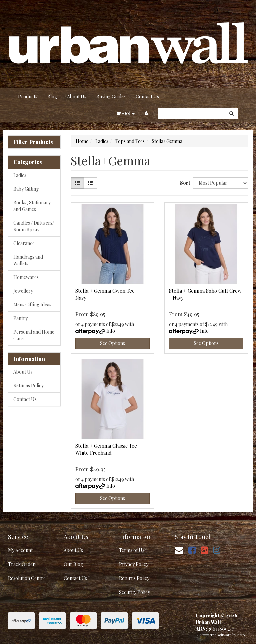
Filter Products (33, 142)
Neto (241, 635)
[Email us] (179, 550)
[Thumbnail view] (77, 183)
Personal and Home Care (34, 335)
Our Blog (73, 564)
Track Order (21, 564)
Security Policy (134, 592)
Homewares (26, 277)
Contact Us (147, 96)
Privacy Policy (134, 564)
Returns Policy (28, 385)
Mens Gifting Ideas (32, 304)
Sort (184, 183)
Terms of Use (133, 550)
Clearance (24, 243)
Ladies (20, 175)
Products (28, 96)
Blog (52, 96)
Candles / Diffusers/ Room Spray (34, 226)
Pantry (20, 318)
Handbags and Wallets (28, 260)
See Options (112, 343)
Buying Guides (111, 96)
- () (125, 113)
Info (111, 331)
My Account (20, 550)
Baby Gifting (26, 189)
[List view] (90, 183)
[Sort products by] (220, 183)
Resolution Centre (27, 578)
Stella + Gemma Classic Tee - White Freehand (108, 449)
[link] (192, 550)
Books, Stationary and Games (32, 206)
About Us (77, 96)
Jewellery (23, 291)
